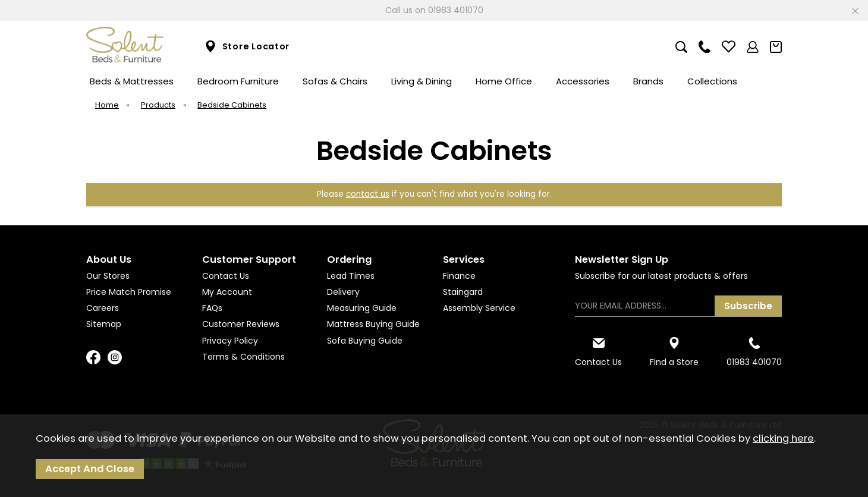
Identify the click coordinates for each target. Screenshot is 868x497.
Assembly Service (479, 308)
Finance (459, 276)
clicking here (783, 438)
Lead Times (351, 276)
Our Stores (108, 276)
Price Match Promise (129, 292)
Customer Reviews (241, 324)
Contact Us (226, 276)
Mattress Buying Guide (373, 324)
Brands (648, 81)
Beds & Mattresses (132, 81)
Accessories (583, 81)
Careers (103, 308)
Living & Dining (422, 81)
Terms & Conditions (243, 357)
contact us (368, 194)
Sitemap (104, 324)
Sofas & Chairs (335, 81)
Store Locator (247, 47)
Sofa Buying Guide (365, 341)
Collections (712, 81)
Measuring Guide (362, 308)
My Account (227, 292)
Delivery (343, 292)
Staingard (463, 292)
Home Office (504, 81)
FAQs (212, 308)
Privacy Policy (230, 341)
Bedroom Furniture (238, 81)
